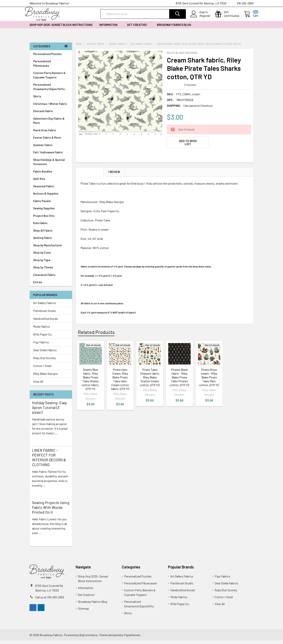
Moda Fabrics (42, 330)
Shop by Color (51, 256)
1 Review (114, 173)
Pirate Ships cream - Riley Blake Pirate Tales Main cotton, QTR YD (209, 378)
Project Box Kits (44, 219)
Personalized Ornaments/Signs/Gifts (51, 90)
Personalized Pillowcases (51, 67)
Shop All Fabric (51, 234)
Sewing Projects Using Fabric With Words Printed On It (51, 511)
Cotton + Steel (42, 369)
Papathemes (132, 638)
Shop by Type (51, 264)
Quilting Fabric (43, 241)
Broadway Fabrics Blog (174, 28)
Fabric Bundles (43, 175)
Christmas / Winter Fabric (50, 107)
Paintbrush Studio (45, 314)
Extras (51, 286)
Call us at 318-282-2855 (50, 601)
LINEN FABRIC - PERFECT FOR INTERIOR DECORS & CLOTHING (49, 461)
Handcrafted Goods (46, 322)
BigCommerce (88, 638)
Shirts (51, 100)
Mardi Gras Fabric (45, 134)
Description (90, 173)
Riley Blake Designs (46, 377)
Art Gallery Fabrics (45, 306)
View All (38, 385)
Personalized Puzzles (47, 57)
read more (39, 443)
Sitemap (83, 612)
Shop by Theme (51, 271)
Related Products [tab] (96, 333)
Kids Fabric (51, 227)
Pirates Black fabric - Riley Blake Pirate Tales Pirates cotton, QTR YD (179, 378)
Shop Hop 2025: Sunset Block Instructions (61, 28)
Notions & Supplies (51, 197)
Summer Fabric (43, 148)
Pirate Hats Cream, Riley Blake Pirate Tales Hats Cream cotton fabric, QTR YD (120, 380)
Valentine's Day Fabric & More (49, 124)
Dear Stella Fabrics (45, 353)
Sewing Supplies (44, 212)
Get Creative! (139, 28)
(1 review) (190, 88)
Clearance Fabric (44, 278)
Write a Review (207, 88)
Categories (42, 50)
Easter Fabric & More (47, 141)
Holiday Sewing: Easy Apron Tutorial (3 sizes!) (49, 411)
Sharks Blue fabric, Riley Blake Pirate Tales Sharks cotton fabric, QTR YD (90, 380)
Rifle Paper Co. (43, 338)
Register (200, 18)
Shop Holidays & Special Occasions (51, 165)
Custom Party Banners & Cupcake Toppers (51, 79)
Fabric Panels (51, 204)
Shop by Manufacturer (51, 249)
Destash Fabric (43, 114)
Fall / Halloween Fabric (48, 156)
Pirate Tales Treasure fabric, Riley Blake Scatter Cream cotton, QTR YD (150, 378)
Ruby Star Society (44, 361)
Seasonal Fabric (51, 190)
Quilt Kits (39, 182)
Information (110, 28)
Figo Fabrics (41, 346)
